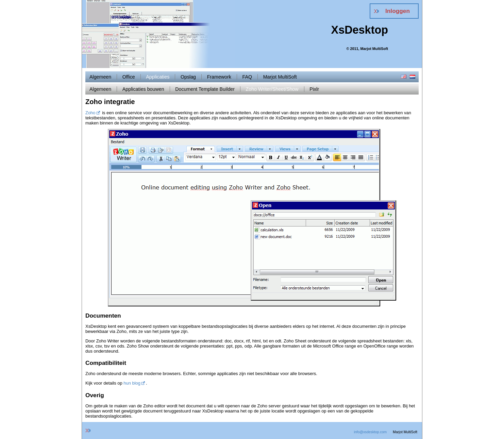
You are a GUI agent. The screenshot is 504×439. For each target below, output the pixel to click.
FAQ (247, 77)
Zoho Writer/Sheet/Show (272, 89)
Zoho (90, 113)
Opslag (188, 77)
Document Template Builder (205, 89)
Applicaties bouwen (143, 89)
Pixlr (314, 89)
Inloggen (398, 11)
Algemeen (100, 77)
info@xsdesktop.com (370, 432)
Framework (219, 77)
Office (129, 77)
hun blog (132, 383)
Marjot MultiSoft (280, 77)
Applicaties (158, 77)
